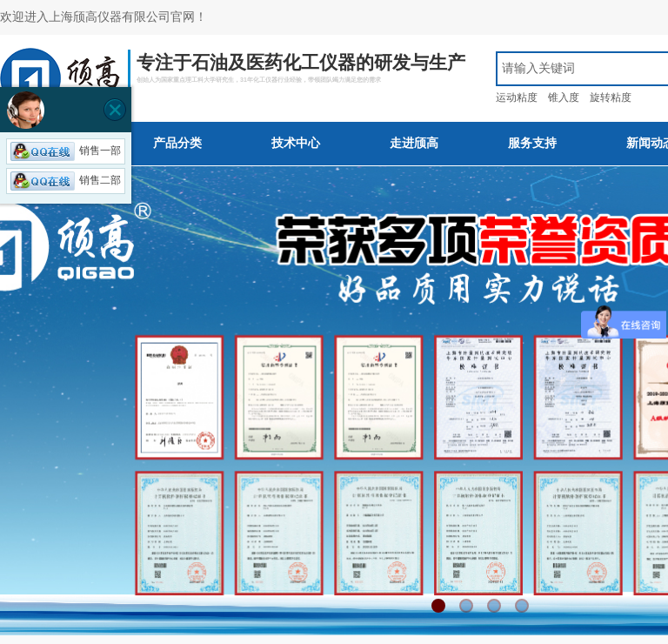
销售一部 (66, 151)
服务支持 (532, 143)
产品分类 (177, 143)
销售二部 (66, 180)
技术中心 (296, 143)
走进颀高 (414, 143)
